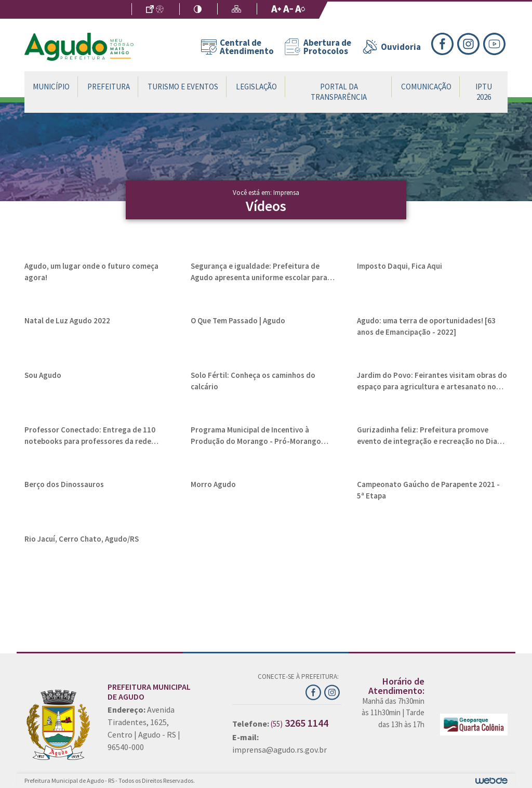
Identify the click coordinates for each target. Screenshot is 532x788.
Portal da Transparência (339, 92)
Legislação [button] (256, 87)
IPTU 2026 (484, 92)
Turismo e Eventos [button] (183, 87)
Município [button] (51, 87)
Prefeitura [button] (109, 87)
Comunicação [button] (426, 87)
